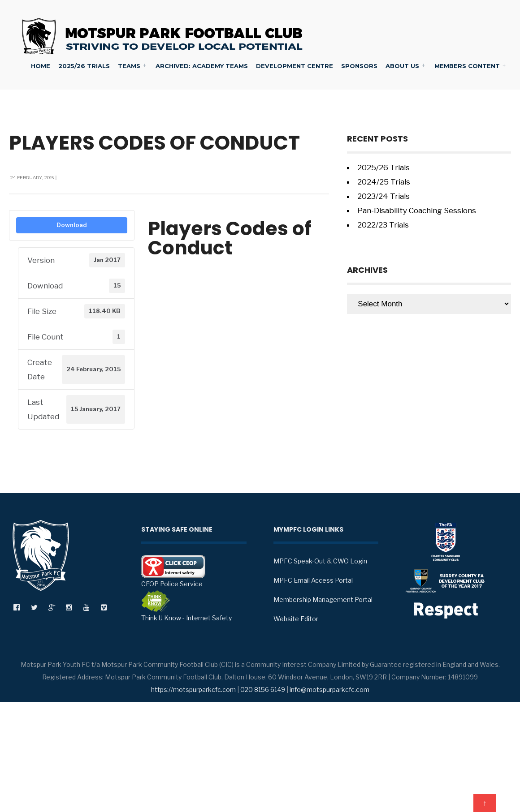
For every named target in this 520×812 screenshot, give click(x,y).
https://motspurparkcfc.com (193, 690)
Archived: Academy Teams (202, 66)
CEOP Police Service (173, 571)
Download (72, 225)
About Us (402, 66)
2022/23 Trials (383, 225)
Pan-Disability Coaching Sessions (417, 211)
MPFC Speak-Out (299, 561)
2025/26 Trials (84, 66)
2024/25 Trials (384, 182)
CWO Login (350, 561)
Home (41, 66)
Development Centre (295, 66)
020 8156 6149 (263, 690)
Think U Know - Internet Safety (186, 606)
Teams (129, 66)
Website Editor (296, 619)
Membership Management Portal (323, 599)
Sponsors (359, 66)
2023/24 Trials (383, 196)
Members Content (467, 66)
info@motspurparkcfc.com (329, 690)
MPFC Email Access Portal (313, 580)
